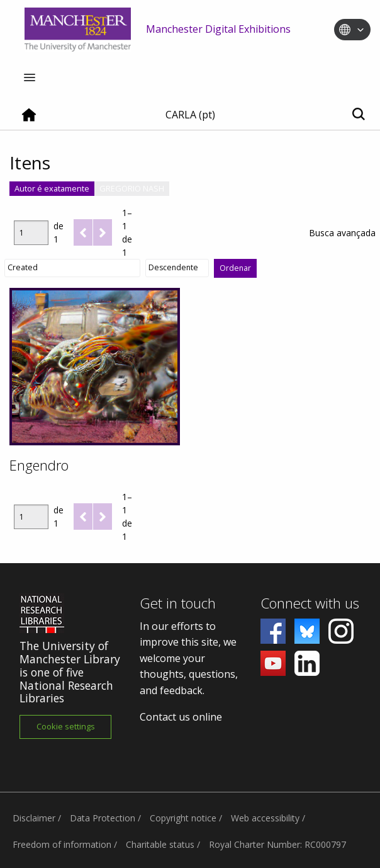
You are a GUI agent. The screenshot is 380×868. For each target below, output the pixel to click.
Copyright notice (183, 818)
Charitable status (160, 844)
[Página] (31, 233)
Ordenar (235, 268)
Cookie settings (66, 726)
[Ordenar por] (72, 268)
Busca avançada (342, 233)
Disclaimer (34, 818)
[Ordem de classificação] (177, 268)
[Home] (29, 120)
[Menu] (30, 78)
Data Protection (103, 818)
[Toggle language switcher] (360, 30)
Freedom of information (62, 844)
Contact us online (181, 717)
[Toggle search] (358, 115)
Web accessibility (265, 818)
